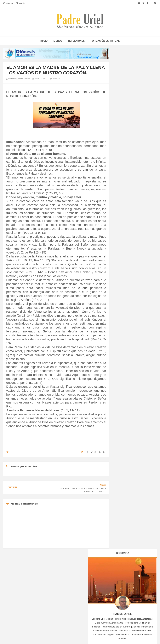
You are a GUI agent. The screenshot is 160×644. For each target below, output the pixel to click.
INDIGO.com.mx (119, 636)
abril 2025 (123, 300)
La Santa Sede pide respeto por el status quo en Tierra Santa (29, 591)
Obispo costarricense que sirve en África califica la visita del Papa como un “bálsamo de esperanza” (130, 603)
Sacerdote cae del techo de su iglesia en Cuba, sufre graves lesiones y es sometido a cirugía (129, 612)
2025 (121, 285)
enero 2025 (123, 288)
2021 (121, 269)
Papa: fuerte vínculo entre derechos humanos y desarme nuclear (29, 599)
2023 (121, 277)
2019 (121, 261)
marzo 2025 (124, 296)
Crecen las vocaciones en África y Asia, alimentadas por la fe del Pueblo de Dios (76, 602)
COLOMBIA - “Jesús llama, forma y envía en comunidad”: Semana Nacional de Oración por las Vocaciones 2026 (80, 592)
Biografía (20, 3)
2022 (121, 273)
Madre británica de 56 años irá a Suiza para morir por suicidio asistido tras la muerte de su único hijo (130, 592)
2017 (121, 253)
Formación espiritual (105, 41)
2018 (121, 257)
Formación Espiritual (127, 329)
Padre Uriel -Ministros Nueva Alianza (72, 636)
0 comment (55, 79)
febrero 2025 (124, 292)
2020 (121, 265)
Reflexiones (76, 41)
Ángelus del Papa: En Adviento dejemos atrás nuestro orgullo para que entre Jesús (28, 608)
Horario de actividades (95, 572)
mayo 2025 (123, 304)
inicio (44, 41)
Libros (58, 41)
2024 (121, 281)
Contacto (8, 3)
